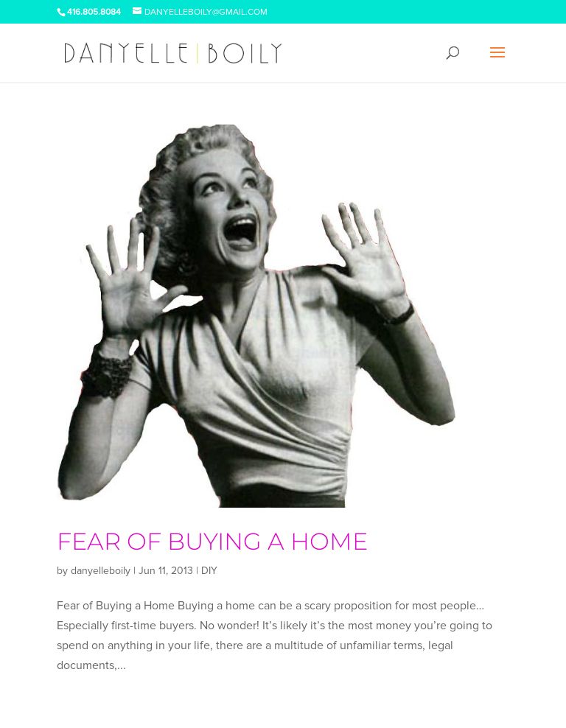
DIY (209, 571)
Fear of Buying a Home (212, 541)
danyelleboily (101, 571)
